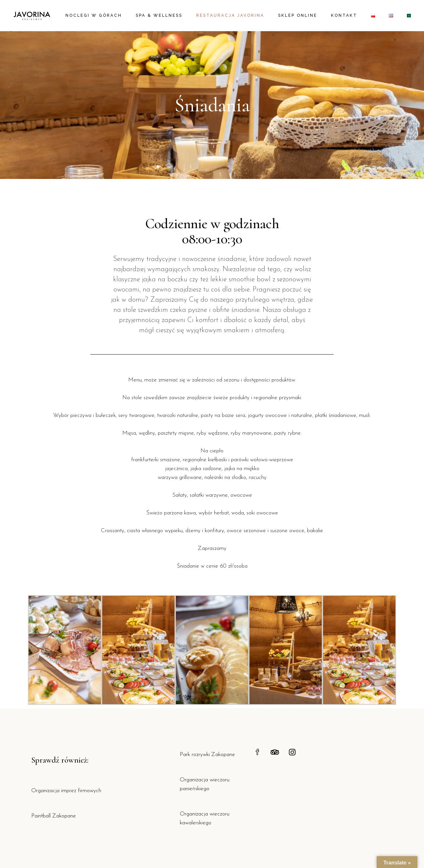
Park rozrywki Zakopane (207, 755)
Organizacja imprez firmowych (66, 791)
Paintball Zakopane (54, 816)
